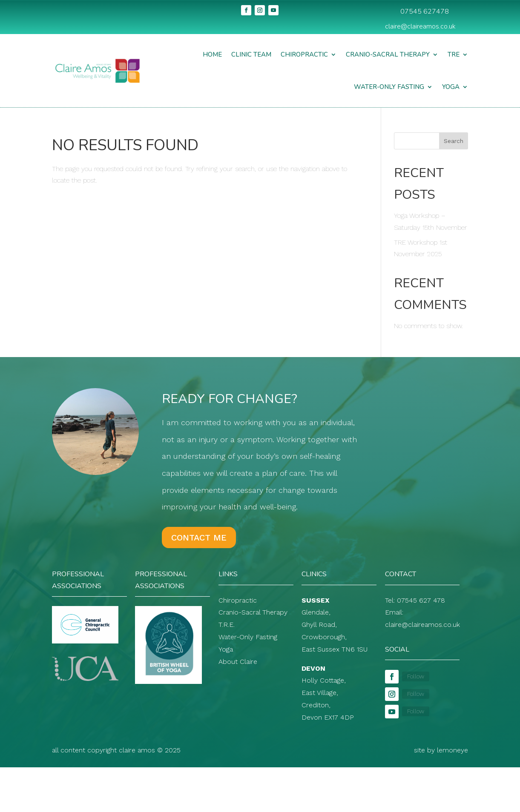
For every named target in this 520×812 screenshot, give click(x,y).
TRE (454, 54)
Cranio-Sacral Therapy (388, 54)
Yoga (451, 87)
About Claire (238, 662)
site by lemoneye (441, 750)
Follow (416, 676)
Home (212, 54)
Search (454, 141)
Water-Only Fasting (389, 87)
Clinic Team (251, 54)
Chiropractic (304, 54)
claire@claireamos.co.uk (420, 26)
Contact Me (199, 538)
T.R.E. (227, 625)
